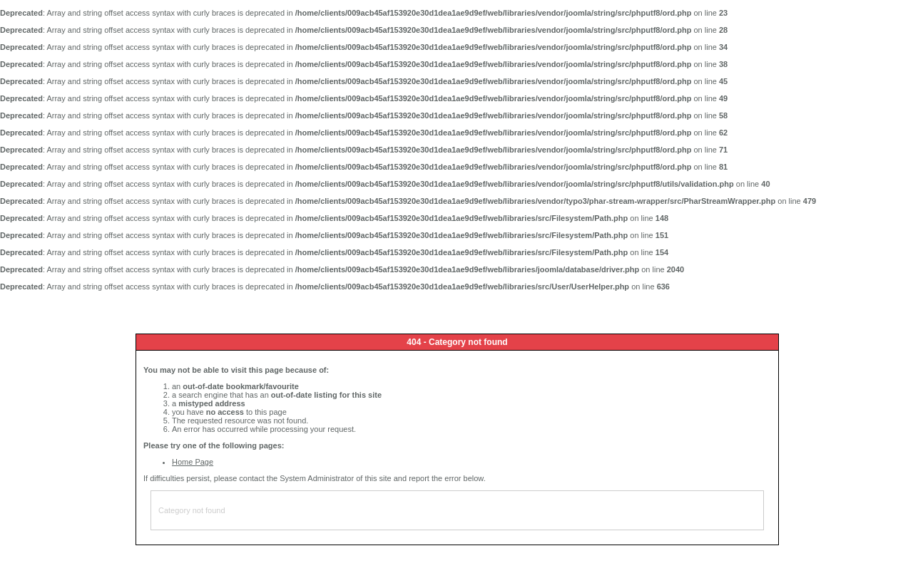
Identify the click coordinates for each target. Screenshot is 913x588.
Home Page (193, 462)
